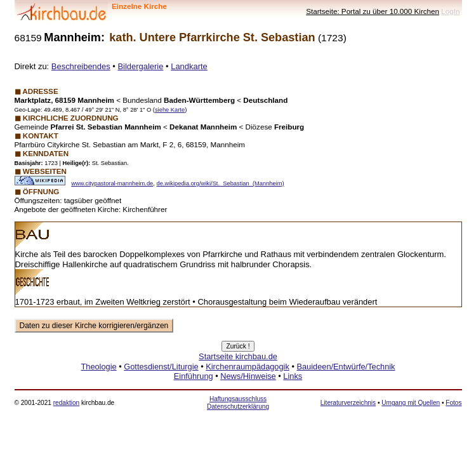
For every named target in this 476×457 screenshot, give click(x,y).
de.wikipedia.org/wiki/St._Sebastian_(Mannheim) (221, 183)
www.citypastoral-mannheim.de (112, 183)
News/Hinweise (248, 376)
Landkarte (189, 66)
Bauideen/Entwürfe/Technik (346, 367)
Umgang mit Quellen (411, 403)
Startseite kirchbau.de (238, 356)
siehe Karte (170, 110)
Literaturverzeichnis (348, 403)
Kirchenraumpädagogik (248, 367)
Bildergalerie (140, 66)
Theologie (98, 367)
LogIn (450, 11)
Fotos (453, 403)
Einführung (194, 376)
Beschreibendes (81, 66)
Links (293, 376)
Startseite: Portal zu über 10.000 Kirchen (373, 11)
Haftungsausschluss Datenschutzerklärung (238, 403)
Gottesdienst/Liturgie (161, 367)
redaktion (66, 403)
